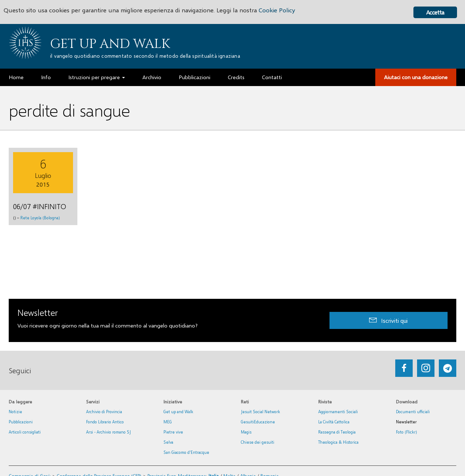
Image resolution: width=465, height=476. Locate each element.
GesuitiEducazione (258, 422)
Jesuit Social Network (260, 412)
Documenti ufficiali (413, 412)
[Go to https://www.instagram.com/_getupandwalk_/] (426, 368)
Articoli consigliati (25, 432)
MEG (168, 422)
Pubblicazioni (21, 422)
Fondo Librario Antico (105, 422)
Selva (168, 442)
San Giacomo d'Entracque (186, 452)
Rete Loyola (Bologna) (40, 218)
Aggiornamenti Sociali (338, 412)
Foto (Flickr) (407, 432)
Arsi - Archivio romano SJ (108, 432)
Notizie (15, 412)
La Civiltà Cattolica (334, 422)
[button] (389, 320)
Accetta (435, 12)
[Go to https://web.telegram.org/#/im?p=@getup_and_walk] (448, 368)
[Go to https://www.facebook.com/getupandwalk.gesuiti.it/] (404, 368)
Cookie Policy (277, 10)
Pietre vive (173, 432)
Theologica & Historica (338, 442)
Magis (246, 432)
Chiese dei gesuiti (258, 442)
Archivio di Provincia (104, 412)
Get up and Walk (110, 44)
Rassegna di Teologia (337, 432)
